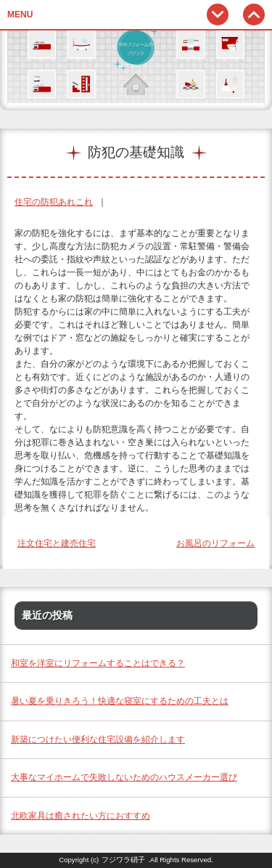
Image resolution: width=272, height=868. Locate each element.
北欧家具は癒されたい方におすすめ (81, 816)
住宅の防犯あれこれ (54, 202)
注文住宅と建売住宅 (57, 543)
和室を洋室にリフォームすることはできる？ (98, 663)
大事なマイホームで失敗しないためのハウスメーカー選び (124, 777)
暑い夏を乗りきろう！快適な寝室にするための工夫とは (120, 701)
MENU (20, 15)
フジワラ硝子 (123, 860)
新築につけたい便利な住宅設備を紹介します (98, 739)
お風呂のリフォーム (215, 543)
